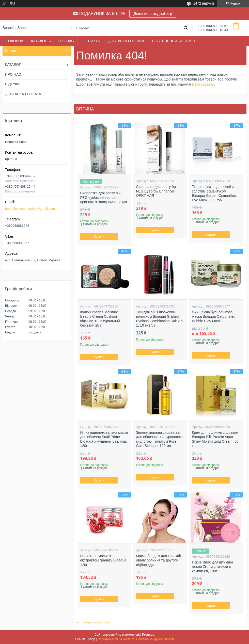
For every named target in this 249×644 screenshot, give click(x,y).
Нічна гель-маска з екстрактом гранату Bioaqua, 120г (104, 560)
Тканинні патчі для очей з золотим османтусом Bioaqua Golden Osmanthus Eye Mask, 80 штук (214, 193)
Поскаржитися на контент (116, 639)
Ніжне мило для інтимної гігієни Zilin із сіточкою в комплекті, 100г (212, 567)
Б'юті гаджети (203, 84)
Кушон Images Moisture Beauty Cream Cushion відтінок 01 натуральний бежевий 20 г (100, 319)
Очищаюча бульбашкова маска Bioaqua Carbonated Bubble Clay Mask (214, 317)
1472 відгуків (204, 3)
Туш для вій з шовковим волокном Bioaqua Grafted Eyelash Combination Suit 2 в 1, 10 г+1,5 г (159, 319)
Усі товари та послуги (93, 622)
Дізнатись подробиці (153, 14)
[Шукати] (185, 28)
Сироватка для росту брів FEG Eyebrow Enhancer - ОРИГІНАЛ (157, 191)
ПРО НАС (66, 41)
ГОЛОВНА (15, 41)
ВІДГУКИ (12, 84)
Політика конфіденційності (155, 639)
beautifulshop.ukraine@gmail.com (30, 209)
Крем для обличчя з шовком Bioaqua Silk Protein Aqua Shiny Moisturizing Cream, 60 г (215, 439)
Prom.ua (148, 634)
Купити (99, 237)
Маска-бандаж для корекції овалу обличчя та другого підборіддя (158, 560)
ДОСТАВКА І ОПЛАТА (126, 41)
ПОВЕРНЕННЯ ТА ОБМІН (174, 41)
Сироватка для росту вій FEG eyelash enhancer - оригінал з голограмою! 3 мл (103, 197)
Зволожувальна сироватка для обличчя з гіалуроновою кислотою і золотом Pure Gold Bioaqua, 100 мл (159, 439)
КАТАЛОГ (39, 41)
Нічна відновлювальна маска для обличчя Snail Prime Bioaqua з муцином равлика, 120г (104, 439)
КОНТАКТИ (91, 41)
